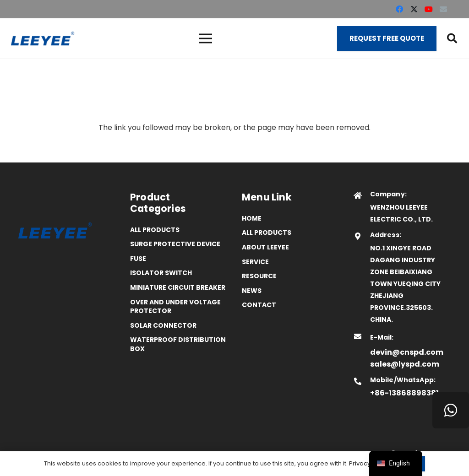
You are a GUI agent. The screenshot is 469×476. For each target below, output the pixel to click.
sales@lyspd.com (405, 364)
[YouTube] (429, 9)
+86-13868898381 (404, 393)
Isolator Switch (161, 273)
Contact (259, 305)
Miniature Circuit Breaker (178, 287)
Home (252, 218)
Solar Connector (163, 325)
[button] (452, 38)
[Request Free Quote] (387, 38)
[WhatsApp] (451, 410)
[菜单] (206, 38)
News (252, 291)
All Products (155, 230)
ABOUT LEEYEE (265, 247)
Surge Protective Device (175, 244)
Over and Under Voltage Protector (175, 307)
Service (255, 262)
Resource (259, 276)
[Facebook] (399, 9)
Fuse (138, 259)
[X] (414, 9)
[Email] (443, 9)
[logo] (43, 38)
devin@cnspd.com (407, 352)
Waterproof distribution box (178, 344)
